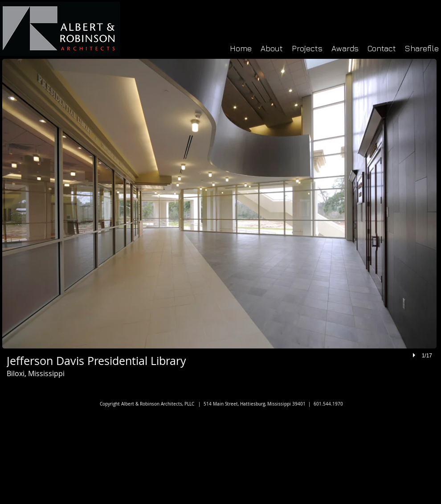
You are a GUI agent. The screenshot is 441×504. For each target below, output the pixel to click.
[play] (415, 355)
